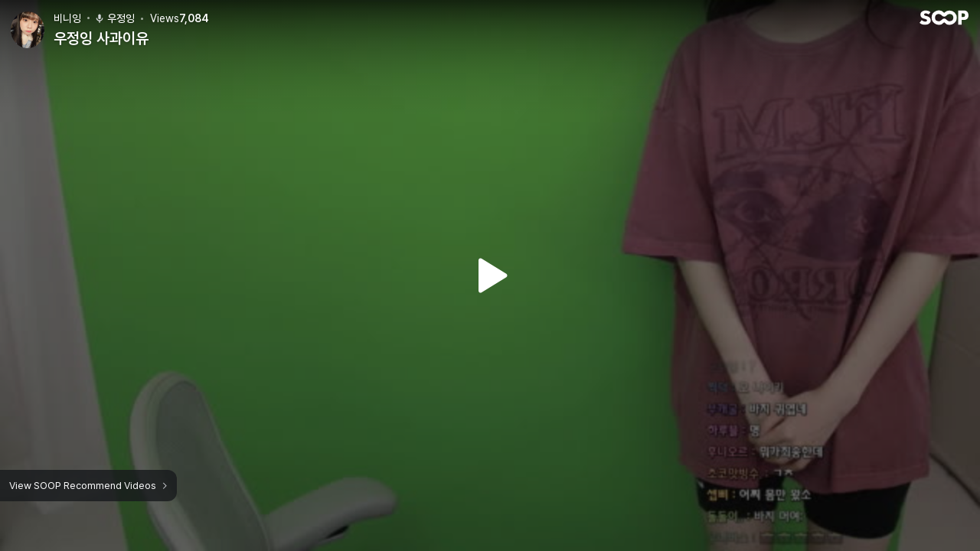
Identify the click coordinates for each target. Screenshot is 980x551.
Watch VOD (490, 275)
